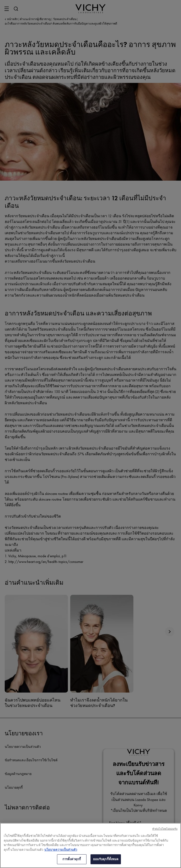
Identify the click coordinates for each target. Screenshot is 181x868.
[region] (90, 845)
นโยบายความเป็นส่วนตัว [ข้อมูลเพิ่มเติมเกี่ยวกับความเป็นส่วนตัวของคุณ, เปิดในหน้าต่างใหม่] (61, 850)
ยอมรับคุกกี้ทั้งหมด (106, 859)
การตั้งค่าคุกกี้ (72, 859)
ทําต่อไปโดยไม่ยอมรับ (165, 829)
